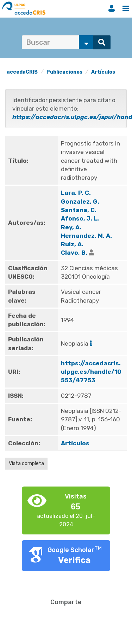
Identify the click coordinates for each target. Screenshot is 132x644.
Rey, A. (71, 227)
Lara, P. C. (76, 193)
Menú (126, 8)
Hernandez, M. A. (86, 236)
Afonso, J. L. (80, 218)
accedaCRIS (22, 72)
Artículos (103, 72)
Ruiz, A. (72, 244)
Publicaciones (64, 72)
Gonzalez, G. (80, 202)
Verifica (74, 560)
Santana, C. (79, 210)
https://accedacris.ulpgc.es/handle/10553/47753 (91, 372)
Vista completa (26, 463)
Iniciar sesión (112, 8)
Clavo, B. (74, 253)
